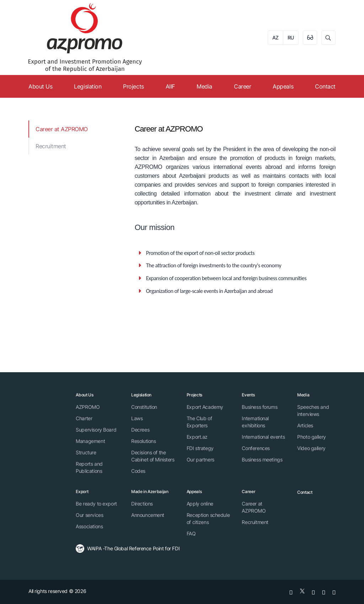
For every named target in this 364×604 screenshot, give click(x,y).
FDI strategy (200, 448)
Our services (89, 515)
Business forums (259, 407)
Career (242, 86)
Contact (325, 86)
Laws (137, 418)
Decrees (140, 430)
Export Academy (205, 407)
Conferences (256, 448)
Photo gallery (312, 437)
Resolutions (143, 441)
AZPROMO (88, 407)
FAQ (191, 533)
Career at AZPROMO (62, 129)
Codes (138, 471)
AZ (275, 38)
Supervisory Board (96, 430)
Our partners (200, 459)
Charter (84, 418)
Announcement (148, 515)
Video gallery (311, 448)
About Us (40, 86)
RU (291, 38)
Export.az (197, 437)
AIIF (170, 86)
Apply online (200, 504)
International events (263, 437)
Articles (305, 425)
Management (90, 441)
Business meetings (262, 459)
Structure (86, 452)
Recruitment (51, 146)
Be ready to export (96, 504)
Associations (89, 526)
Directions (142, 504)
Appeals (283, 86)
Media (204, 86)
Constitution (144, 407)
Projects (133, 86)
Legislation (88, 86)
